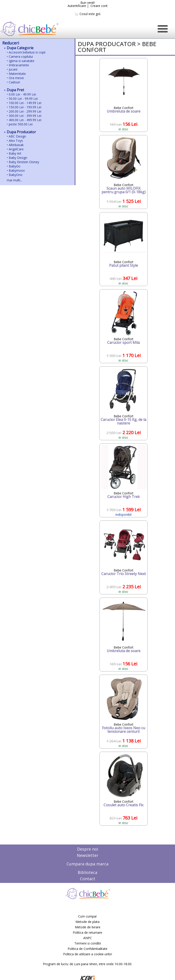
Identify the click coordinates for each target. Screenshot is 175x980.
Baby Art (15, 153)
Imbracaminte (19, 65)
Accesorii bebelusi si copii (27, 52)
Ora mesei (16, 78)
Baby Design (18, 158)
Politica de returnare (87, 932)
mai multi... (14, 180)
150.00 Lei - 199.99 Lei (25, 107)
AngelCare (16, 149)
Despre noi (88, 849)
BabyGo (15, 166)
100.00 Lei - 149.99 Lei (25, 103)
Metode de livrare (88, 927)
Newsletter (88, 855)
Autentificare (77, 6)
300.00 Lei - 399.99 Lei (25, 116)
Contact (88, 879)
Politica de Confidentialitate (87, 949)
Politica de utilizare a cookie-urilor (88, 954)
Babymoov (17, 170)
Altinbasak (16, 145)
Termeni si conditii (88, 943)
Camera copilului (21, 57)
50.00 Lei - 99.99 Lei (23, 99)
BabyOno (16, 175)
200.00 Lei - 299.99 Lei (25, 111)
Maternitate (17, 74)
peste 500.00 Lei (21, 124)
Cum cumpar (87, 916)
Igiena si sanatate (22, 61)
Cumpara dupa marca (87, 864)
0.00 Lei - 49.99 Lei (22, 94)
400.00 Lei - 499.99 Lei (25, 120)
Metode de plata (87, 922)
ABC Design (17, 136)
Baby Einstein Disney (24, 162)
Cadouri (14, 82)
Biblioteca (87, 872)
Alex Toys (16, 141)
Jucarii (13, 69)
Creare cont (99, 6)
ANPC (88, 938)
